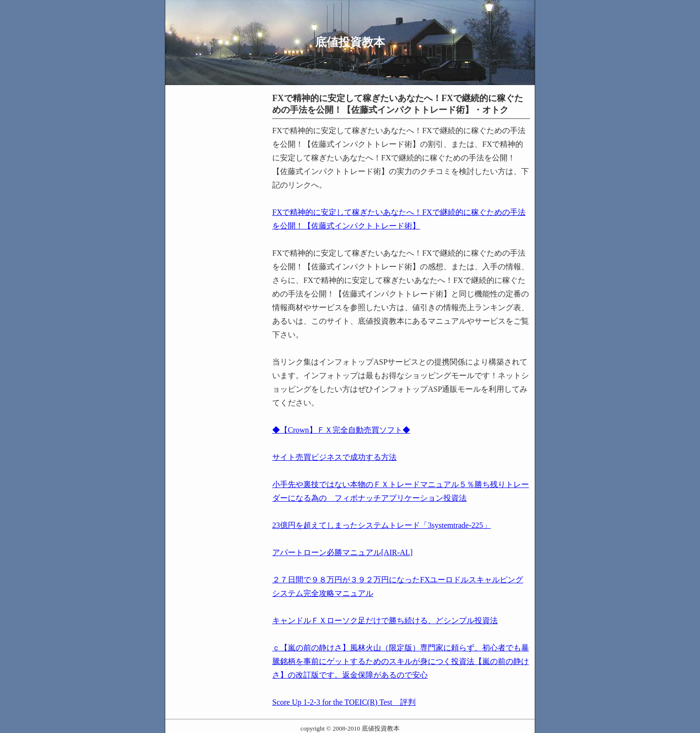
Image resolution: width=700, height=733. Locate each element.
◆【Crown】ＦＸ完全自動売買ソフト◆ (341, 430)
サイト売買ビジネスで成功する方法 (334, 457)
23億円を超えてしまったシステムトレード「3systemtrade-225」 (382, 525)
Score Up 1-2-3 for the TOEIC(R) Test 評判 (344, 702)
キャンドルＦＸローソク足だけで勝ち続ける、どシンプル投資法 (385, 620)
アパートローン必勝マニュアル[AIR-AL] (342, 552)
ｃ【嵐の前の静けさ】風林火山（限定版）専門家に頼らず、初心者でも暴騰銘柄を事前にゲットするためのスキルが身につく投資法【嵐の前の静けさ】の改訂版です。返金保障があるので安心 (401, 661)
